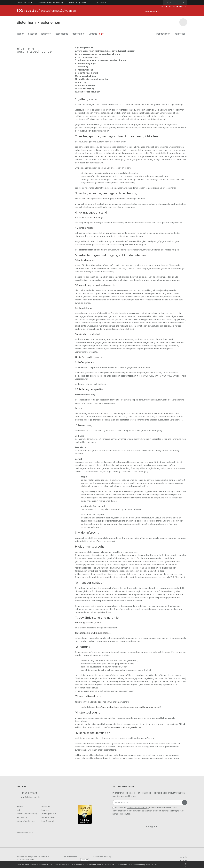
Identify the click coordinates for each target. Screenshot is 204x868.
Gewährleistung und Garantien (93, 79)
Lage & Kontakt (48, 821)
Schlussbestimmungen (89, 92)
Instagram (150, 827)
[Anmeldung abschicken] (185, 802)
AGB (19, 810)
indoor (21, 34)
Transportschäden (87, 76)
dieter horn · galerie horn (39, 23)
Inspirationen (164, 34)
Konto (169, 3)
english (182, 857)
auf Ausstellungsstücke (47, 11)
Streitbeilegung (86, 89)
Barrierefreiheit (49, 818)
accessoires (63, 34)
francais (183, 861)
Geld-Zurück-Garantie (78, 3)
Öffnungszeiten (49, 814)
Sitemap (21, 806)
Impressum (22, 818)
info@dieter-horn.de (28, 797)
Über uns (46, 806)
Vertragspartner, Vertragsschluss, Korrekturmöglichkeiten (106, 51)
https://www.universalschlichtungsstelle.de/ (121, 727)
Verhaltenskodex (87, 86)
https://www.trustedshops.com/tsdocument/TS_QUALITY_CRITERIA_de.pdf (128, 707)
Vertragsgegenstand (88, 57)
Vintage (93, 34)
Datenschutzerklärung (27, 814)
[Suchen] (183, 22)
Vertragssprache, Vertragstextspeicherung (99, 54)
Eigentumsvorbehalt (88, 73)
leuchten (47, 34)
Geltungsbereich (85, 48)
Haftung (82, 82)
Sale (103, 34)
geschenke (80, 34)
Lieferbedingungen (87, 64)
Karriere (45, 810)
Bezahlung (83, 67)
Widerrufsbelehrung (26, 821)
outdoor (34, 34)
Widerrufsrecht (85, 70)
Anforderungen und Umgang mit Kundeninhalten (102, 60)
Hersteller (181, 34)
